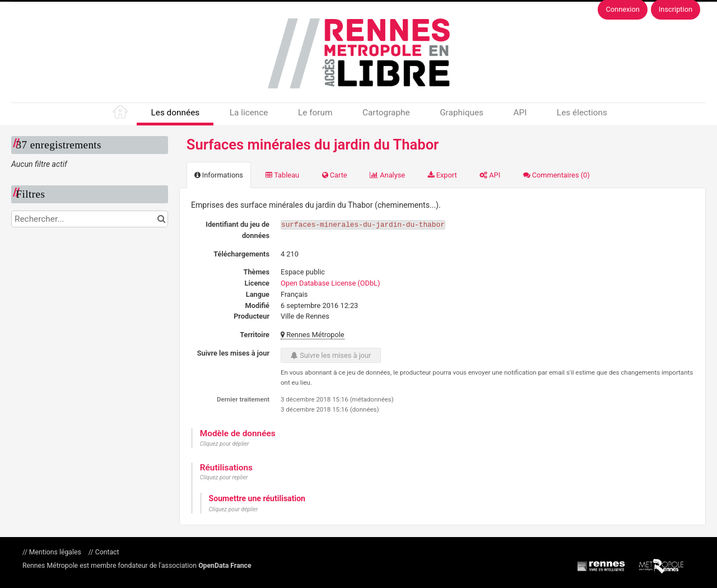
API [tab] (490, 175)
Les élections (582, 113)
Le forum (315, 113)
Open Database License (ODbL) (330, 283)
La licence (249, 113)
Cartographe (386, 113)
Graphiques (462, 113)
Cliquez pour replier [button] (224, 477)
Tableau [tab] (282, 175)
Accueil (121, 114)
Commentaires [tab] (557, 175)
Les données (175, 113)
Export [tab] (443, 175)
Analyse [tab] (387, 175)
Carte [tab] (335, 175)
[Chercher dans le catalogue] (161, 219)
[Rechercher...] (90, 219)
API (520, 113)
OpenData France (225, 566)
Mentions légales (55, 552)
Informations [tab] (219, 175)
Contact (106, 552)
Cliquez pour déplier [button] (225, 444)
